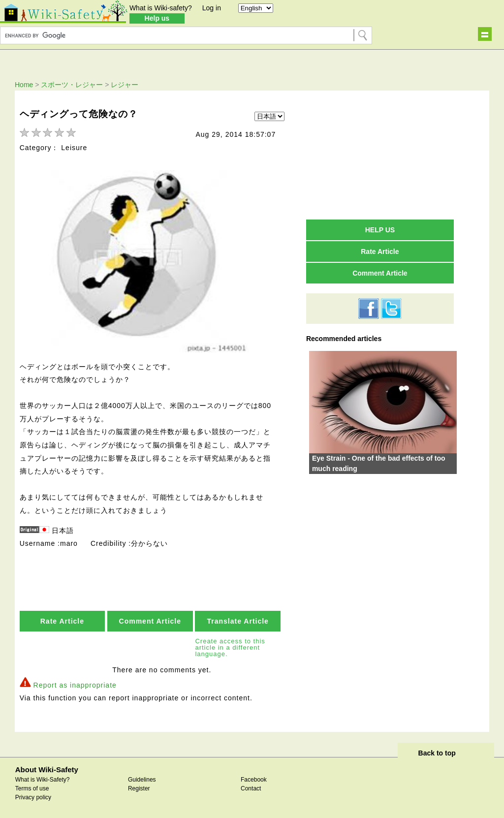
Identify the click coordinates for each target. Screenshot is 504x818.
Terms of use (32, 787)
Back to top (437, 752)
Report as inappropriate (75, 683)
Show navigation (485, 34)
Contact (251, 787)
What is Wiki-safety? (161, 8)
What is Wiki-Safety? (43, 778)
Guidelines (142, 778)
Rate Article (62, 620)
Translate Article (237, 620)
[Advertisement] (380, 155)
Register (139, 787)
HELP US (380, 230)
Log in (212, 8)
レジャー (125, 85)
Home (24, 85)
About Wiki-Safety (47, 768)
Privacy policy (33, 796)
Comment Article (150, 620)
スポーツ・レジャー (72, 85)
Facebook (254, 778)
